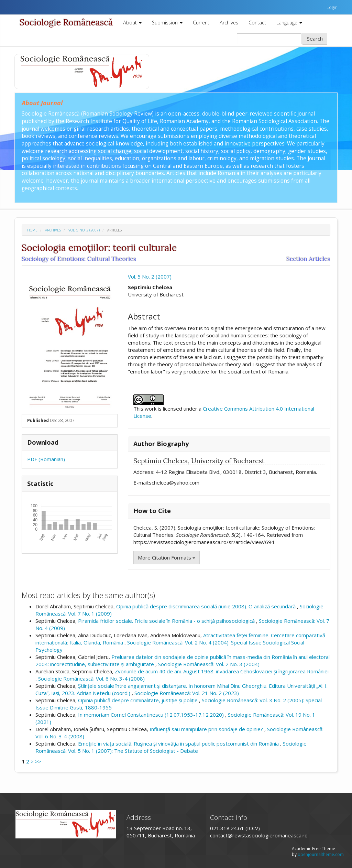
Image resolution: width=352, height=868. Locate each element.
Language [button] (289, 23)
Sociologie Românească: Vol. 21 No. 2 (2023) (187, 693)
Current (201, 23)
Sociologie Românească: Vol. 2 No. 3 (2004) (209, 664)
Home (32, 230)
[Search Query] (269, 39)
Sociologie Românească (66, 22)
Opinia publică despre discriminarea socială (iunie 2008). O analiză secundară (207, 606)
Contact (257, 23)
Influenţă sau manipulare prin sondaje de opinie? (207, 729)
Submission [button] (167, 23)
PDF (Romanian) (46, 459)
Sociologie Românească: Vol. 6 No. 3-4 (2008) (91, 679)
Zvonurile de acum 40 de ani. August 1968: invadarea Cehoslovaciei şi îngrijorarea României (222, 671)
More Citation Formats (167, 557)
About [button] (132, 23)
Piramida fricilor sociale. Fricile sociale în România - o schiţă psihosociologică (167, 621)
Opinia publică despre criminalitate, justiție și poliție (139, 700)
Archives (229, 23)
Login (332, 7)
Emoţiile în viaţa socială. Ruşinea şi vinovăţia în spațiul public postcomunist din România (179, 744)
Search (315, 39)
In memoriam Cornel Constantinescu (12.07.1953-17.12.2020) (152, 715)
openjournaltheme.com (321, 854)
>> (38, 761)
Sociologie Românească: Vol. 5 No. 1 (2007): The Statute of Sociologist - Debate (171, 747)
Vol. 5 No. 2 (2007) (84, 230)
